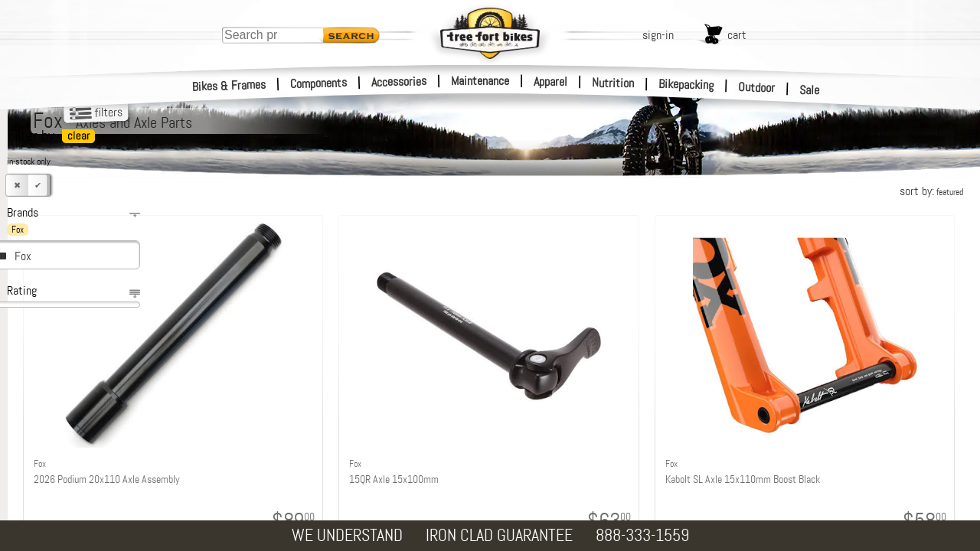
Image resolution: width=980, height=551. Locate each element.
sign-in (658, 35)
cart (737, 35)
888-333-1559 (642, 535)
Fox (23, 256)
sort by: (931, 191)
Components (319, 83)
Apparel (550, 82)
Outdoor (757, 87)
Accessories (399, 82)
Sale (810, 90)
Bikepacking (686, 85)
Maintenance (480, 81)
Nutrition (613, 83)
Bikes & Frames (229, 86)
